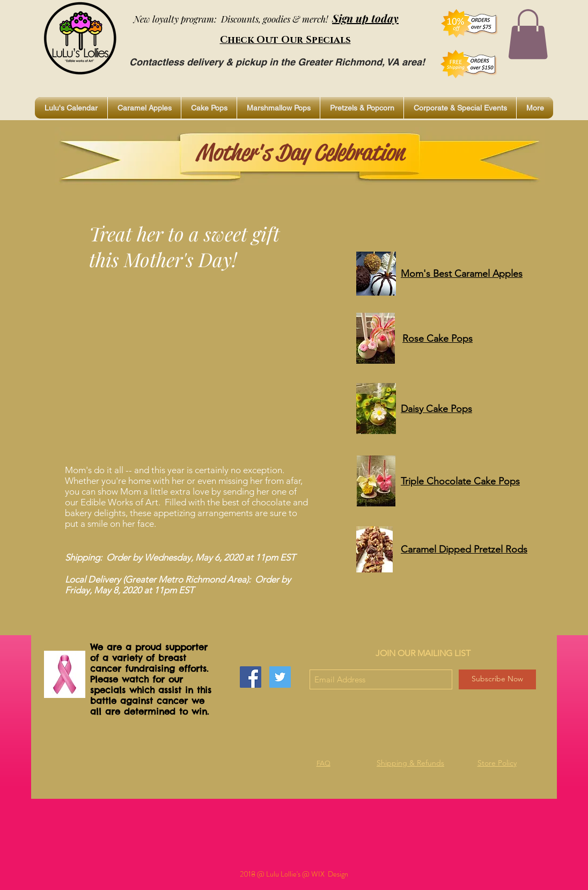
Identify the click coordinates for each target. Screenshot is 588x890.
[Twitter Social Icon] (280, 677)
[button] (528, 34)
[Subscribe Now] (497, 679)
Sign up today (365, 18)
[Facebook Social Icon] (251, 677)
